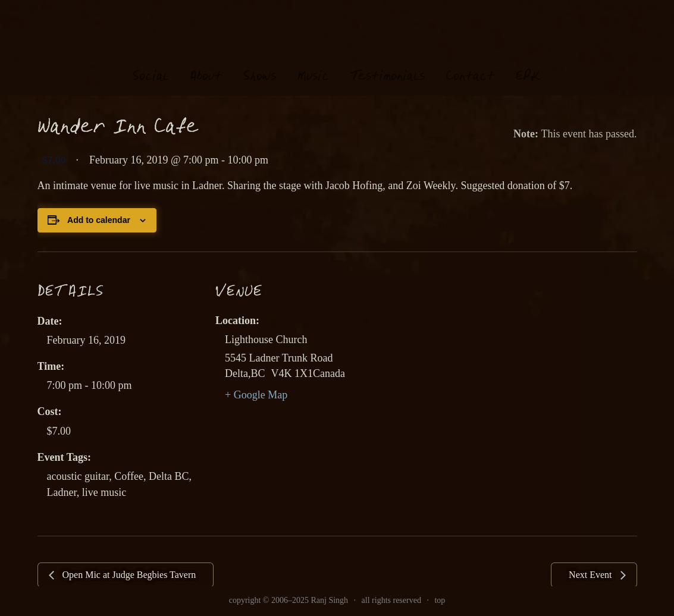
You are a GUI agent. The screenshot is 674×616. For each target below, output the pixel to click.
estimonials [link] (388, 65)
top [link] (440, 600)
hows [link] (260, 65)
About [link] (206, 65)
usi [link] (313, 65)
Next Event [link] (591, 575)
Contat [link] (470, 65)
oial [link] (151, 65)
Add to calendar (99, 220)
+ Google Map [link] (256, 395)
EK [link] (528, 65)
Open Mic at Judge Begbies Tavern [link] (128, 575)
